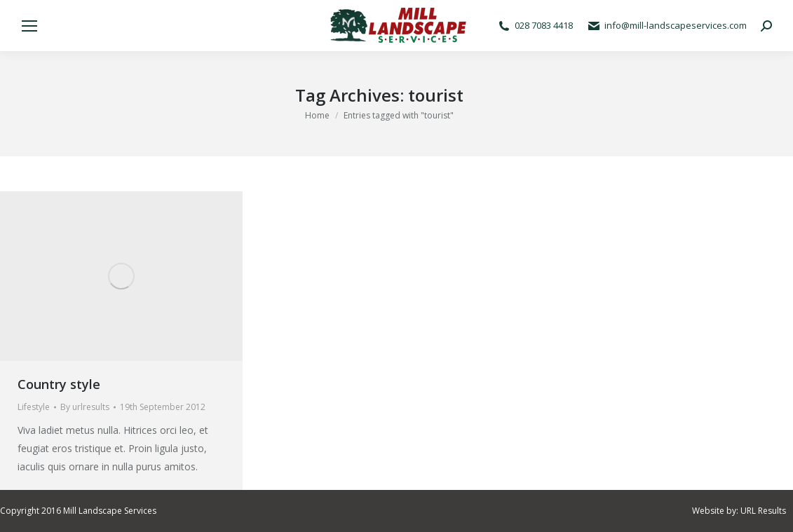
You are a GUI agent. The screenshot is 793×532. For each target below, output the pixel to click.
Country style (59, 384)
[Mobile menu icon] (29, 26)
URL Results (763, 511)
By (85, 407)
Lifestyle (34, 407)
